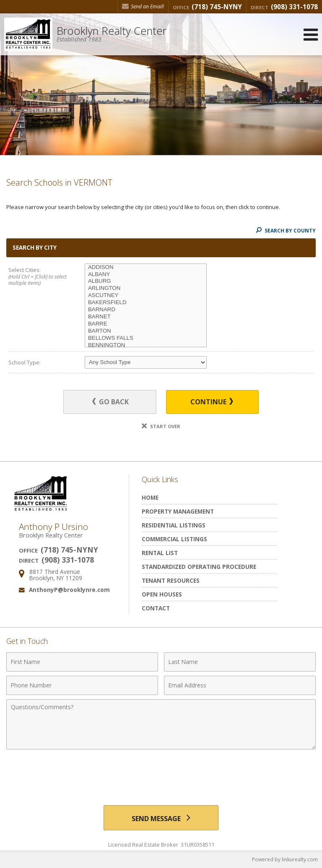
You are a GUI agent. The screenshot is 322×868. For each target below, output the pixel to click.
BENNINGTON (146, 345)
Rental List (160, 553)
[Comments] (161, 724)
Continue (212, 402)
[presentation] (161, 774)
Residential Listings (174, 525)
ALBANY (146, 275)
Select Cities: (39, 277)
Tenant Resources (171, 580)
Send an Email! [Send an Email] (143, 6)
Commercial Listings (174, 539)
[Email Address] (240, 685)
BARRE (146, 324)
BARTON (146, 331)
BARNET (146, 317)
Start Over (161, 426)
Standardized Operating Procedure (199, 567)
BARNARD (146, 310)
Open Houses (162, 594)
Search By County (286, 231)
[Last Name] (240, 662)
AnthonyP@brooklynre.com (69, 590)
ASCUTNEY (146, 296)
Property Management (178, 511)
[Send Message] (161, 818)
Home (150, 497)
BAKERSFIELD (146, 303)
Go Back (110, 402)
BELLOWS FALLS (146, 338)
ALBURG (146, 281)
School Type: (25, 362)
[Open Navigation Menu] (311, 35)
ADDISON (146, 267)
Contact (156, 608)
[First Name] (82, 662)
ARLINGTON (146, 288)
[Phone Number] (82, 685)
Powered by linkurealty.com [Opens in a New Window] (285, 859)
